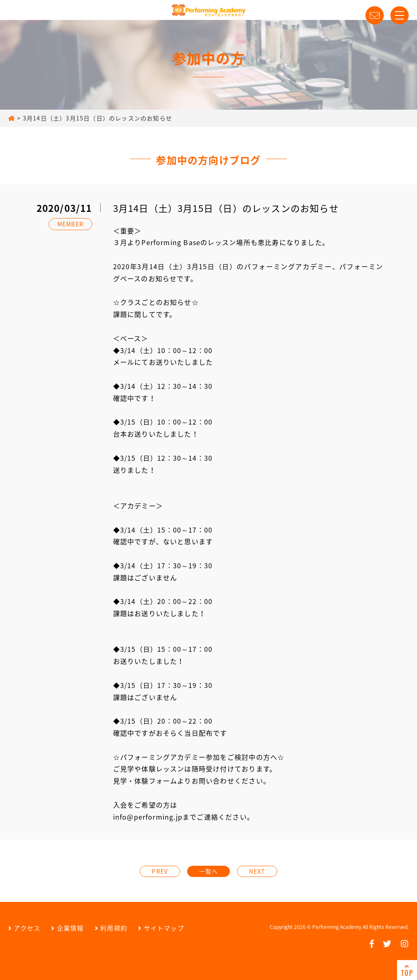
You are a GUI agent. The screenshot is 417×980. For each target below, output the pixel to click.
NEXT (257, 871)
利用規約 (111, 928)
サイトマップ (161, 928)
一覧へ (209, 871)
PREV (160, 871)
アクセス (24, 928)
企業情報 (67, 928)
